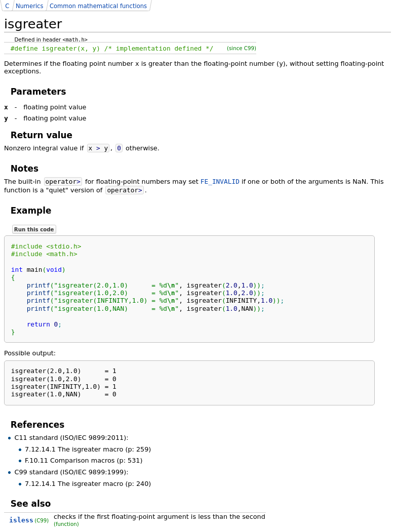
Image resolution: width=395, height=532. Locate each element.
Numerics (29, 6)
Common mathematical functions (98, 6)
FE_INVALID (220, 181)
